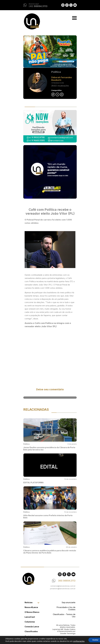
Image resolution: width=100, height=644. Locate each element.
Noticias (29, 602)
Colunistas (30, 622)
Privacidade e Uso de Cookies (66, 608)
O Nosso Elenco (32, 612)
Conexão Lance (32, 627)
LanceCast (30, 617)
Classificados (31, 631)
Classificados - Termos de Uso (64, 615)
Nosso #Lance (31, 607)
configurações (79, 641)
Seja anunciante (69, 602)
